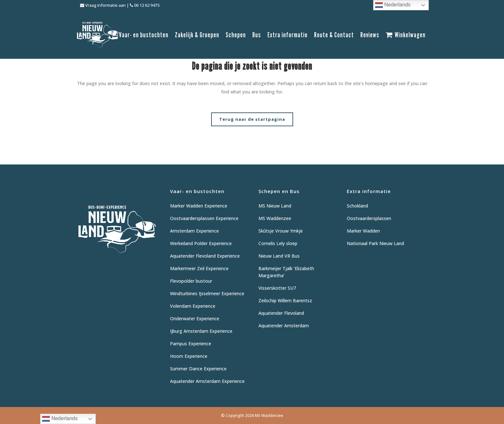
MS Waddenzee (275, 218)
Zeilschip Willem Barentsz (285, 300)
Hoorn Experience (189, 356)
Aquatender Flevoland (281, 313)
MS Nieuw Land (275, 206)
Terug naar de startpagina (252, 119)
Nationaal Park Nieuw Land (375, 243)
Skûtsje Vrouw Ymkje (281, 231)
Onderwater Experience (195, 318)
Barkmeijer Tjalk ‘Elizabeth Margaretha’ (286, 272)
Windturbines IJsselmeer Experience (207, 293)
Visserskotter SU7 (277, 288)
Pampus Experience (191, 344)
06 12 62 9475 (145, 5)
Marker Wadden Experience (199, 206)
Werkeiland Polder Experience (201, 243)
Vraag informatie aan (103, 5)
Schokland (357, 206)
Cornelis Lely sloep (278, 243)
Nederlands (393, 5)
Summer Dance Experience (198, 369)
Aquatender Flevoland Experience (205, 256)
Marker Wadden (363, 231)
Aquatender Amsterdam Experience (207, 381)
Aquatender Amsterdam (284, 326)
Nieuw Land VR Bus (279, 256)
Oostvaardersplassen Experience (204, 218)
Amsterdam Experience (194, 231)
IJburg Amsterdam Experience (201, 331)
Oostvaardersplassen (369, 218)
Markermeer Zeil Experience (199, 268)
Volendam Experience (193, 306)
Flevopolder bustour (191, 281)
